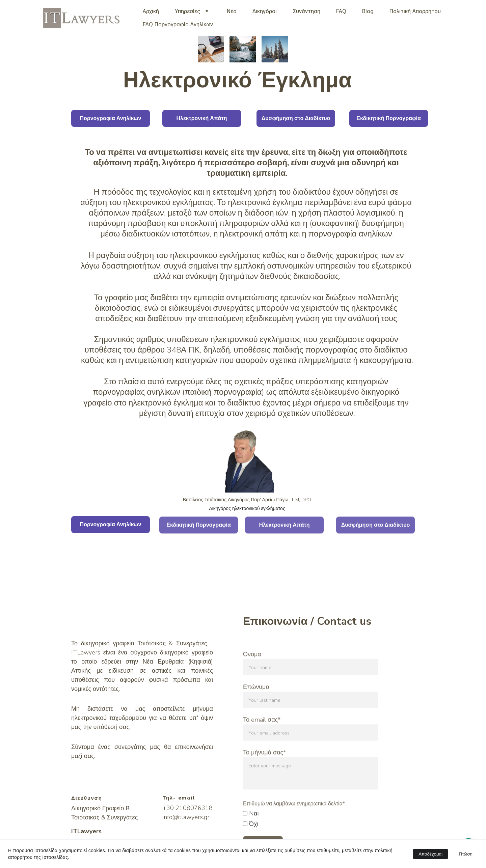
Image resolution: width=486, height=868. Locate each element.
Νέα (232, 11)
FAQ (341, 11)
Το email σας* (262, 740)
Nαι (251, 834)
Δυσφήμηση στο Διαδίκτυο (296, 118)
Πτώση (466, 854)
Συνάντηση (306, 11)
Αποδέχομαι (430, 854)
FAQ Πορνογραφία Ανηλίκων (178, 24)
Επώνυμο (256, 707)
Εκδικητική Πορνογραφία (388, 118)
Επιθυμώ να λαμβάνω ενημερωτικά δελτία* (294, 824)
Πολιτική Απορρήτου (415, 11)
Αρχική (151, 11)
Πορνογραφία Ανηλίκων (110, 118)
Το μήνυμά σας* (264, 773)
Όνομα (252, 675)
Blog (368, 11)
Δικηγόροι (265, 11)
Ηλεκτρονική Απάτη (202, 118)
